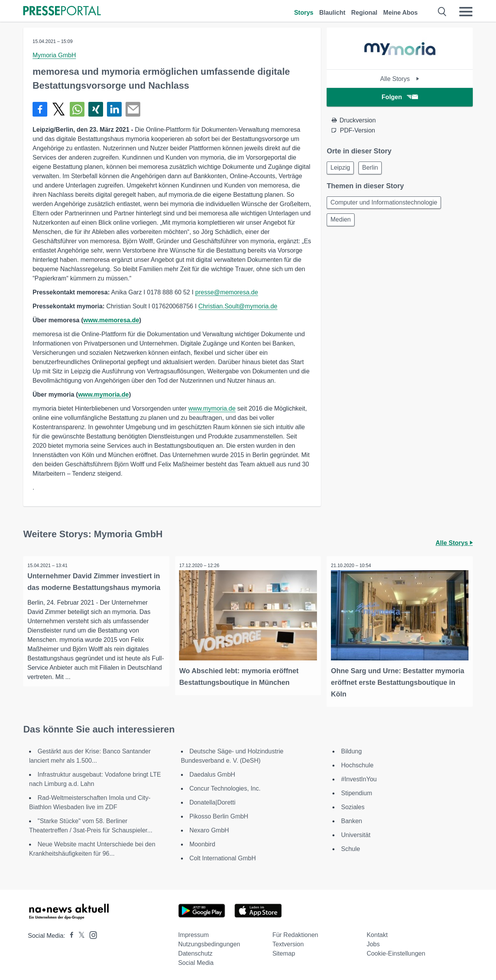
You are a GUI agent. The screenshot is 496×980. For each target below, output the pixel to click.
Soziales (353, 805)
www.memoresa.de (111, 320)
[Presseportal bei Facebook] (69, 934)
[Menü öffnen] (466, 12)
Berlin (374, 168)
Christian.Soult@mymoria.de (238, 306)
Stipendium (356, 792)
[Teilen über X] (59, 109)
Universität (356, 833)
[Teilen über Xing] (96, 109)
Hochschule (357, 764)
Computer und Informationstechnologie (385, 204)
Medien (342, 223)
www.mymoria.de (103, 395)
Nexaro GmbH (209, 829)
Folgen (400, 97)
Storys (304, 13)
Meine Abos (400, 13)
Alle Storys (400, 79)
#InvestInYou (359, 778)
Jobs (373, 943)
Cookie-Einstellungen (396, 952)
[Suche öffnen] (442, 12)
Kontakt (377, 933)
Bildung (351, 750)
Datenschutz (195, 952)
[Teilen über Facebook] (40, 109)
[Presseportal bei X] (79, 934)
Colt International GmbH (223, 857)
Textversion (288, 943)
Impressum (194, 933)
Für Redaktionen (295, 933)
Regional (364, 13)
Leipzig (342, 168)
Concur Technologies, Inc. (225, 787)
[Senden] (133, 109)
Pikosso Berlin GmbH (219, 815)
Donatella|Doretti (213, 801)
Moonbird (202, 843)
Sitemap (284, 952)
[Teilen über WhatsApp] (77, 109)
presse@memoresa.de (227, 292)
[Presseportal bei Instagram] (91, 933)
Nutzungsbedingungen (209, 943)
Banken (351, 819)
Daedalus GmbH (212, 773)
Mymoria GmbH (54, 55)
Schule (350, 847)
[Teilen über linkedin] (114, 109)
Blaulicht (332, 13)
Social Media (196, 961)
